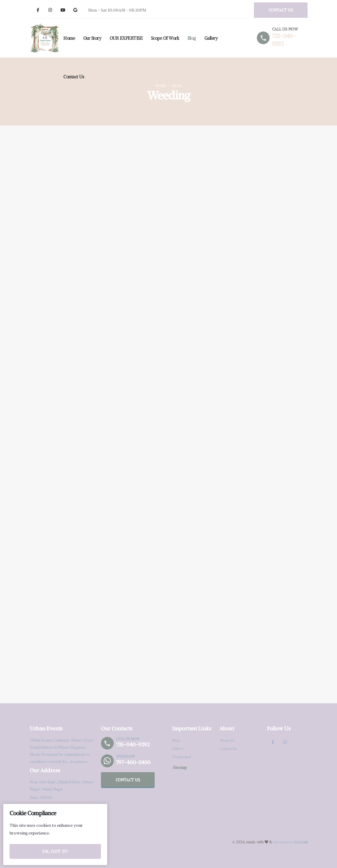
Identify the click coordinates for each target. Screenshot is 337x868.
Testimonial (182, 757)
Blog (192, 38)
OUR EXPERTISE (126, 38)
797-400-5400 (135, 762)
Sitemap (180, 767)
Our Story (92, 38)
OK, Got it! (55, 851)
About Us (227, 740)
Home (69, 38)
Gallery (211, 38)
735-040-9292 (134, 745)
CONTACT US (281, 10)
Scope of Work (165, 38)
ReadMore (79, 762)
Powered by (290, 842)
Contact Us (74, 77)
